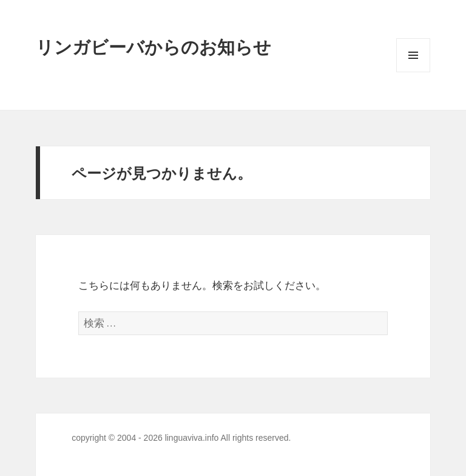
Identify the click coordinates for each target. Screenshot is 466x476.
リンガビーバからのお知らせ (154, 46)
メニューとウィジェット (413, 72)
